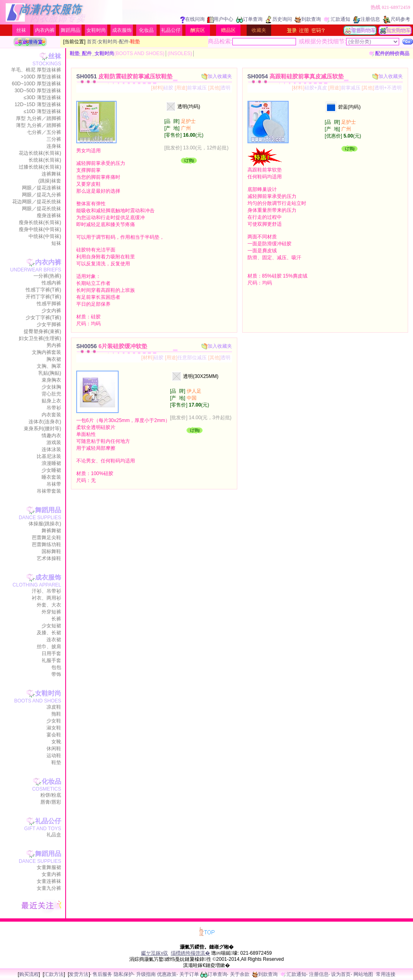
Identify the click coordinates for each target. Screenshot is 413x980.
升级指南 (146, 974)
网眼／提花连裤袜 (42, 188)
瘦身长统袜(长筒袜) (40, 222)
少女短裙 (51, 626)
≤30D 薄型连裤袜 (42, 98)
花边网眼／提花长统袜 (37, 202)
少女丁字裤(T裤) (43, 318)
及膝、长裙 (49, 633)
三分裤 (54, 139)
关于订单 (189, 974)
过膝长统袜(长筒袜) (40, 167)
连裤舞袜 (51, 174)
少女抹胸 (51, 387)
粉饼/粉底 (51, 795)
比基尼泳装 (49, 456)
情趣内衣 (51, 436)
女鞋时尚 (96, 30)
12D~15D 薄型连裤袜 (38, 104)
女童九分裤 (49, 888)
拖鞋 (56, 714)
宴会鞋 (54, 735)
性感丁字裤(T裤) (43, 290)
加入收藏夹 (217, 76)
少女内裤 (51, 311)
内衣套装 (51, 415)
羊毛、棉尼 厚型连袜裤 (36, 70)
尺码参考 (396, 19)
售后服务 (102, 974)
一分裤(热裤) (47, 276)
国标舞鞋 (51, 551)
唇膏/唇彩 (51, 802)
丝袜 (21, 30)
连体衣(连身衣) (45, 422)
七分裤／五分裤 (44, 132)
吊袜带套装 (49, 491)
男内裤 (54, 345)
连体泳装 (51, 449)
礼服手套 (51, 660)
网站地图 (363, 974)
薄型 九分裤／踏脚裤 (39, 125)
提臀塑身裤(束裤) (42, 331)
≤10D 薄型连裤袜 (42, 111)
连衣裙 (54, 640)
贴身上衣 (51, 401)
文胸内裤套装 (46, 352)
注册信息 (367, 19)
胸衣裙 (54, 359)
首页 (92, 42)
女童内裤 (51, 874)
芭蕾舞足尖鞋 (46, 538)
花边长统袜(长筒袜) (40, 153)
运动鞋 (54, 756)
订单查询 (249, 19)
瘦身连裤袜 (49, 216)
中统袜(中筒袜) (45, 236)
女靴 (56, 742)
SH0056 (112, 346)
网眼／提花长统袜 (42, 209)
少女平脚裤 (49, 324)
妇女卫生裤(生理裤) (40, 338)
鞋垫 (56, 762)
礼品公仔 (171, 30)
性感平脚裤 (49, 304)
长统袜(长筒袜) (45, 160)
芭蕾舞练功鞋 (46, 544)
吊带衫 (54, 408)
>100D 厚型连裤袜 (41, 77)
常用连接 (386, 974)
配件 (124, 42)
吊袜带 (54, 484)
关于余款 (240, 974)
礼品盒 (54, 835)
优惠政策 (167, 974)
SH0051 (124, 76)
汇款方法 (54, 974)
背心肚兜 (51, 394)
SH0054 (296, 76)
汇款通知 (337, 19)
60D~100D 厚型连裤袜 (36, 84)
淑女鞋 (54, 728)
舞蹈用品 (71, 30)
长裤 (56, 619)
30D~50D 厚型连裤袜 (38, 91)
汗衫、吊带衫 (46, 591)
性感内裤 (51, 283)
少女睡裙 (51, 470)
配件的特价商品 (389, 53)
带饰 (56, 674)
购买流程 (29, 974)
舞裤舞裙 (51, 531)
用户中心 (220, 19)
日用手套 (51, 653)
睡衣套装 (51, 477)
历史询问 (279, 19)
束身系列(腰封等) (42, 429)
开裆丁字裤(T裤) (43, 297)
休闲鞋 (54, 749)
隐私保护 (124, 974)
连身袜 (54, 146)
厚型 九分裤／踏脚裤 (39, 118)
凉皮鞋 (54, 707)
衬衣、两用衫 (46, 598)
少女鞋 (54, 721)
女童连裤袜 (49, 881)
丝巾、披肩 (49, 647)
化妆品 (146, 30)
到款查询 (308, 19)
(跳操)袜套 (50, 181)
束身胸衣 (51, 380)
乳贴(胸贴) (50, 373)
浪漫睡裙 (51, 463)
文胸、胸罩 (49, 366)
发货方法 (79, 974)
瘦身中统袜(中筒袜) (40, 229)
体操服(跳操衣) (45, 524)
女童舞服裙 (49, 867)
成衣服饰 (122, 30)
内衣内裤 (45, 30)
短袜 (56, 243)
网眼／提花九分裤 (42, 195)
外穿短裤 (51, 612)
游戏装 (54, 442)
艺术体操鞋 (49, 558)
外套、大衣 (49, 605)
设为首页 (341, 974)
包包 (56, 667)
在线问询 (192, 19)
